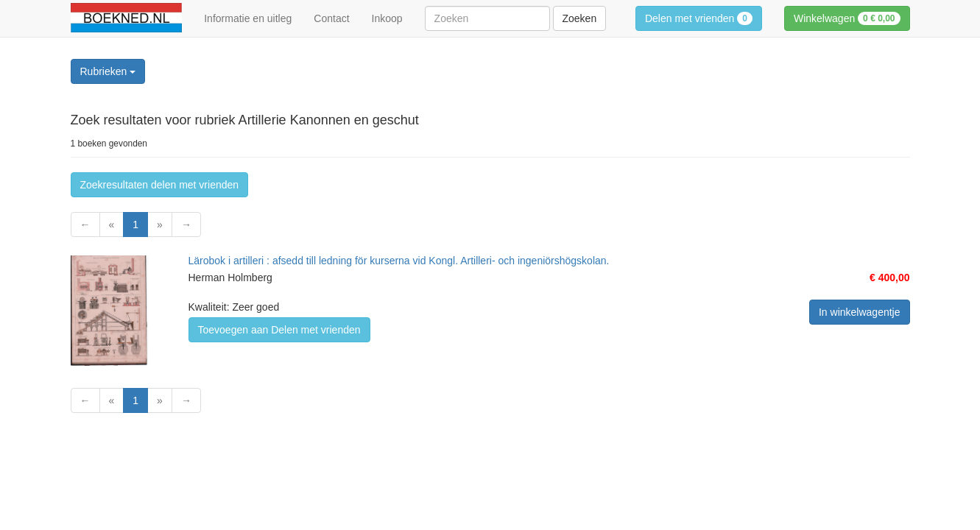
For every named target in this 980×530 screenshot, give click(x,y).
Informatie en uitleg (248, 18)
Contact (331, 18)
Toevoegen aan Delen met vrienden (279, 330)
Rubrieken (108, 71)
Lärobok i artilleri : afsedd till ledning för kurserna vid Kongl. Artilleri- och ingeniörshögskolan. (399, 261)
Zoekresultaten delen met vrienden (160, 185)
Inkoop (387, 18)
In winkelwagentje (860, 312)
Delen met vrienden (699, 18)
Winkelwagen (847, 18)
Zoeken (580, 18)
